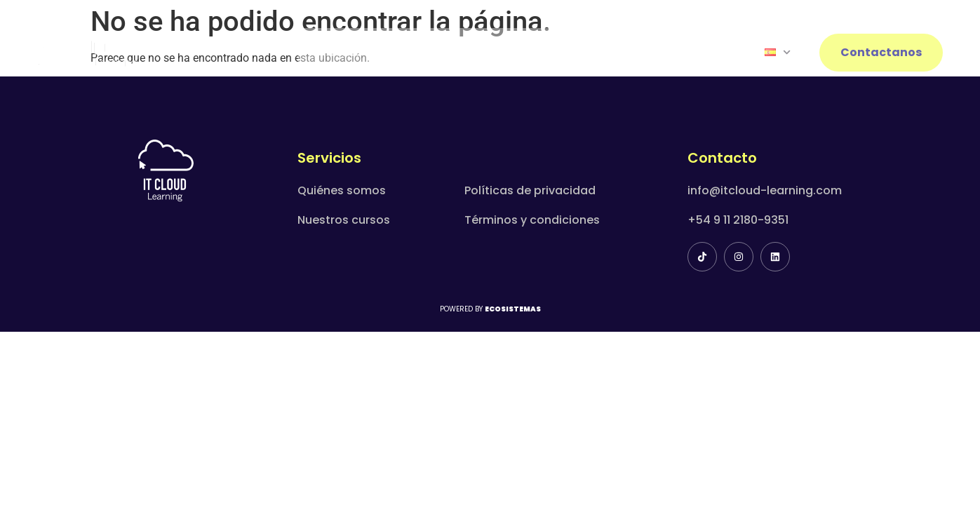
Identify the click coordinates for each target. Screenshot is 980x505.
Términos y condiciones (532, 220)
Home (344, 52)
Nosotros (417, 52)
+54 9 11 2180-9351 (738, 220)
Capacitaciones (521, 52)
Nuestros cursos (344, 220)
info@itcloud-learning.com (765, 190)
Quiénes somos (342, 190)
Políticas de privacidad (530, 190)
